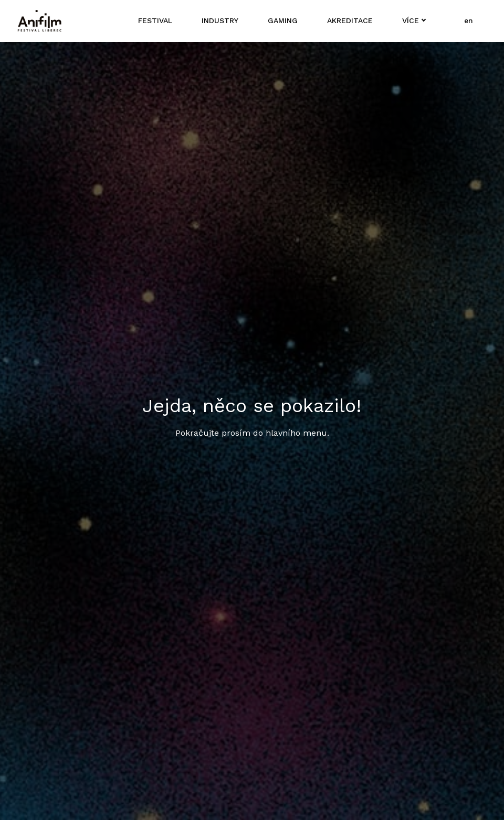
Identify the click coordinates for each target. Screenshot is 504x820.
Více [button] (409, 20)
